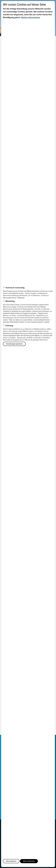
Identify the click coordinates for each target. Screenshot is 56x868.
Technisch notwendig (15, 288)
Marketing (10, 301)
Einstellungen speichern (14, 344)
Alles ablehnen (11, 861)
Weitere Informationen (30, 17)
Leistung (9, 325)
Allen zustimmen (29, 861)
